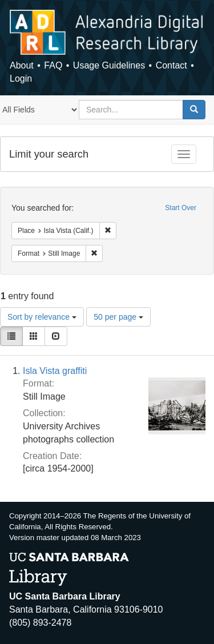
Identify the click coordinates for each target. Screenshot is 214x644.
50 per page (118, 317)
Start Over (181, 208)
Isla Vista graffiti (55, 371)
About (22, 65)
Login (21, 79)
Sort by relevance (42, 317)
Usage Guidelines (109, 65)
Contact (171, 65)
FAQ (53, 65)
